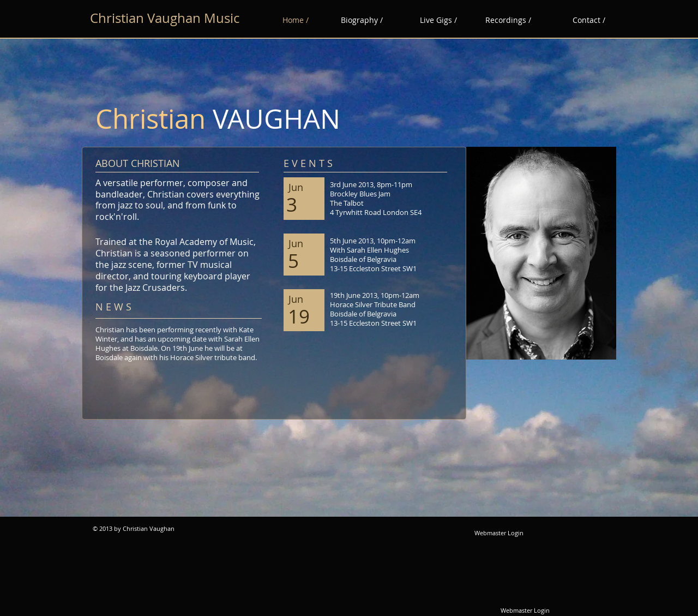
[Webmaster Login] (499, 533)
